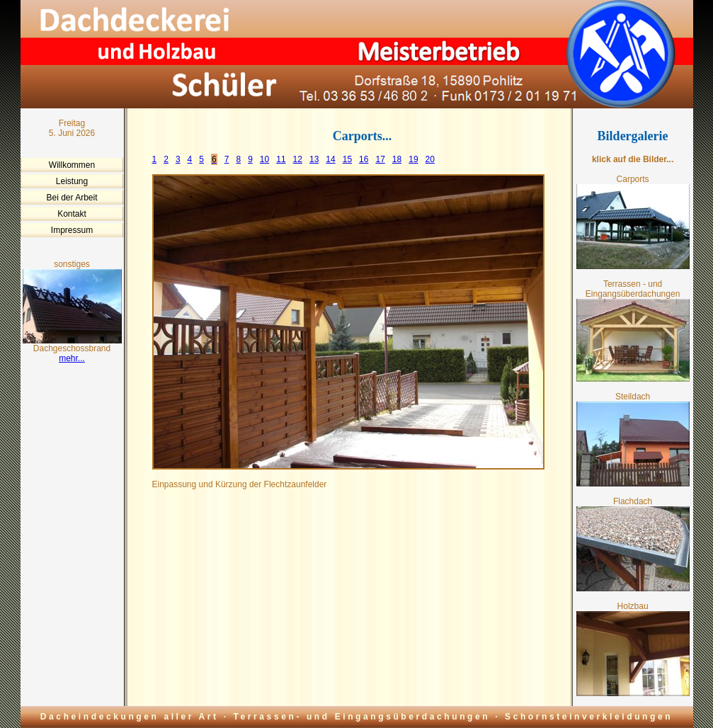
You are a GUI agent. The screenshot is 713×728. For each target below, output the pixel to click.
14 (330, 159)
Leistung (72, 181)
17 (380, 159)
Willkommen (72, 165)
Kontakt (72, 214)
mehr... (72, 358)
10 (264, 159)
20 (430, 159)
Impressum (72, 230)
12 (298, 159)
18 (397, 159)
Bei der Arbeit (72, 198)
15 (347, 159)
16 (364, 159)
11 (281, 159)
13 (314, 159)
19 (413, 159)
